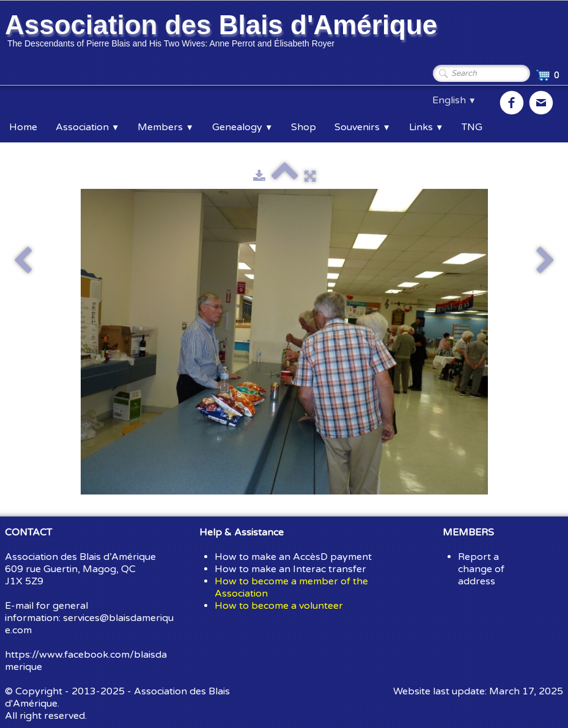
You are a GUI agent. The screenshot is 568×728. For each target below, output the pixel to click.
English (454, 100)
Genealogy (242, 127)
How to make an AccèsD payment (293, 557)
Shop (304, 127)
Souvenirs (362, 127)
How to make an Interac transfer (290, 569)
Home (23, 127)
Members (165, 127)
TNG (472, 127)
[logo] (223, 32)
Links (426, 127)
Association (87, 127)
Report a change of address (481, 569)
